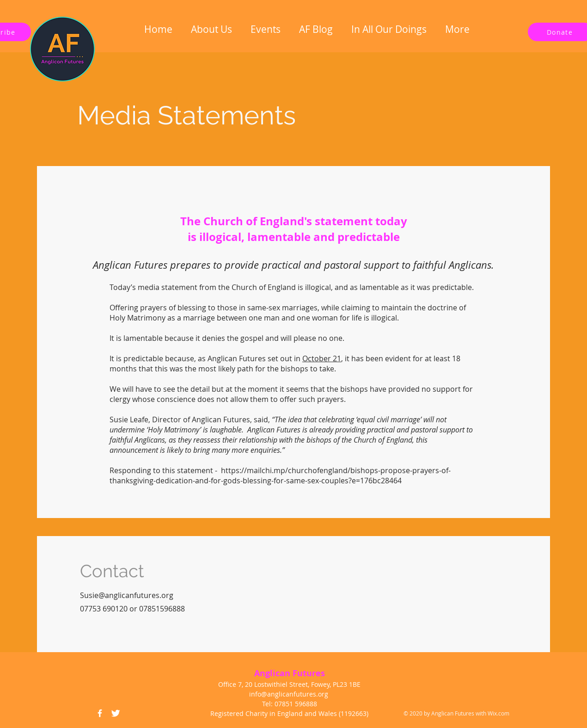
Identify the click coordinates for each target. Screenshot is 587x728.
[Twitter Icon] (116, 713)
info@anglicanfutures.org (289, 694)
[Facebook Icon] (100, 713)
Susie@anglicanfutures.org (127, 595)
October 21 (322, 358)
